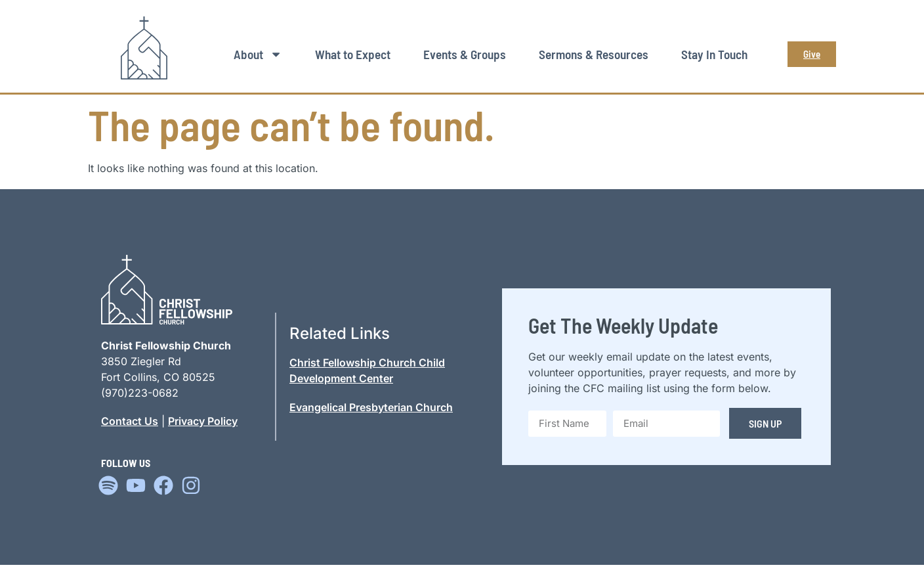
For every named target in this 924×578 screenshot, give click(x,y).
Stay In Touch (714, 54)
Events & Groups (465, 54)
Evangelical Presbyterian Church (371, 407)
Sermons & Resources (594, 54)
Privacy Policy (203, 421)
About (258, 54)
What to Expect (353, 54)
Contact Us (130, 421)
